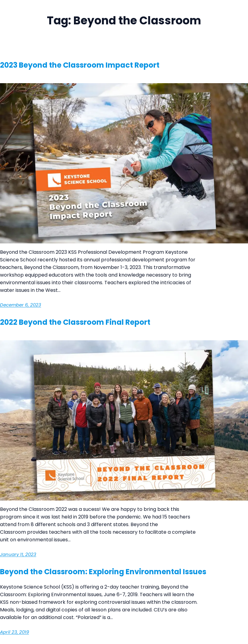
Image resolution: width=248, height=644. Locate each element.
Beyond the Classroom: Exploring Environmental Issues (103, 572)
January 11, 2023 (18, 554)
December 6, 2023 (21, 305)
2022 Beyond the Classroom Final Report (76, 322)
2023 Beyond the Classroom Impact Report (80, 65)
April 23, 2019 (14, 632)
